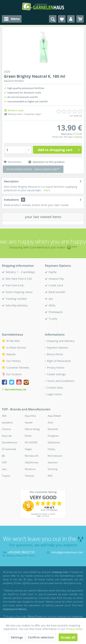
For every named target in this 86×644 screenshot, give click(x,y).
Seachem (53, 462)
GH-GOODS (31, 442)
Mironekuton (55, 456)
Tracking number (16, 299)
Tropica (6, 476)
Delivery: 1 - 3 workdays (20, 272)
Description (11, 181)
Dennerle (53, 429)
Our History (13, 361)
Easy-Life (7, 436)
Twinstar (30, 476)
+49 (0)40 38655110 (21, 552)
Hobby (51, 449)
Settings (17, 637)
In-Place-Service (16, 348)
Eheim (28, 436)
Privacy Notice (56, 368)
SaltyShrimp (31, 462)
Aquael (29, 422)
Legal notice (54, 394)
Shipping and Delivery (61, 341)
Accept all (68, 637)
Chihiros (6, 429)
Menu (12, 18)
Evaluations (11, 200)
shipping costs (60, 572)
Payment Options (58, 348)
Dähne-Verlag (32, 429)
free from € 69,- (15, 285)
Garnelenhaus (10, 442)
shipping (78, 137)
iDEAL (52, 305)
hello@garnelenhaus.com (67, 552)
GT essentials (9, 449)
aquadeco (7, 422)
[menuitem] (12, 19)
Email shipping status (19, 292)
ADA (4, 416)
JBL (4, 456)
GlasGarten (54, 442)
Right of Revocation (59, 361)
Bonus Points (55, 354)
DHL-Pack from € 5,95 (19, 279)
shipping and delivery (15, 609)
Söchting (52, 469)
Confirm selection (41, 637)
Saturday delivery (16, 305)
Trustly (53, 319)
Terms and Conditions (61, 381)
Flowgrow (53, 436)
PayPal (53, 272)
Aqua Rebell (54, 416)
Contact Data (55, 388)
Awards (11, 354)
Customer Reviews (18, 368)
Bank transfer (57, 292)
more (47, 190)
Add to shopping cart (59, 149)
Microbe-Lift (31, 456)
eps (51, 299)
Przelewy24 (56, 312)
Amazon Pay (56, 279)
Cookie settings (56, 374)
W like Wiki (13, 341)
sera (4, 469)
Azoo (50, 422)
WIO (50, 476)
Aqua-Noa (30, 416)
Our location (14, 374)
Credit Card (56, 285)
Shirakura (30, 469)
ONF (4, 462)
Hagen (28, 449)
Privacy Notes (74, 629)
